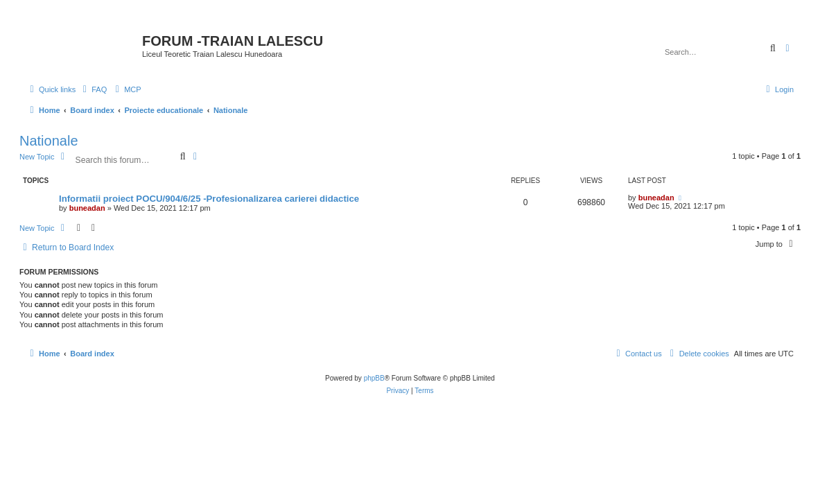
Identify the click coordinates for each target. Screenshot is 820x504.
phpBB (374, 378)
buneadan (87, 208)
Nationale (49, 141)
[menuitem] (93, 89)
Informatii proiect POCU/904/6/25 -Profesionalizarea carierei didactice (209, 199)
